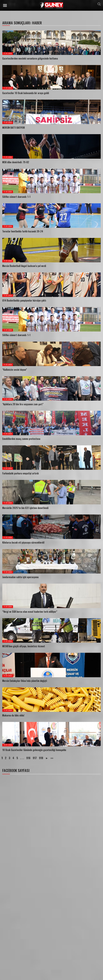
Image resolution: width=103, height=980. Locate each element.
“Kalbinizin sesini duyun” (15, 370)
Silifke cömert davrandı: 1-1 (16, 197)
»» (52, 758)
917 (35, 758)
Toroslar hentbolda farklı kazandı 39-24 (23, 231)
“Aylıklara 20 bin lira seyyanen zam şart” (23, 404)
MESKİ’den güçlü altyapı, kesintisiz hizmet (24, 646)
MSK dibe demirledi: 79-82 (16, 162)
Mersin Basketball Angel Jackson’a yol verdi (24, 266)
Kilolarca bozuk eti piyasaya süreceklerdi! (23, 542)
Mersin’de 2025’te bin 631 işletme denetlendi (25, 508)
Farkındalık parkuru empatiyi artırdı (21, 473)
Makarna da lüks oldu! (13, 715)
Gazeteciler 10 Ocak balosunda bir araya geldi (26, 93)
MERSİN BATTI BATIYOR (14, 128)
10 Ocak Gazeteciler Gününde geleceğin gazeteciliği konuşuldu (34, 750)
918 (41, 758)
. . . (22, 758)
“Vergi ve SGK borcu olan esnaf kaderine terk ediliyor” (30, 612)
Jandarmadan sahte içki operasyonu (20, 577)
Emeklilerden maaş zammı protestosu (21, 439)
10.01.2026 (8, 745)
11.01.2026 (8, 53)
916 (28, 758)
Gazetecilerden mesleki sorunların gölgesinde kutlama (30, 58)
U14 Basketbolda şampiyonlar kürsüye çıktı (24, 300)
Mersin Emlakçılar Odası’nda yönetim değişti (25, 681)
